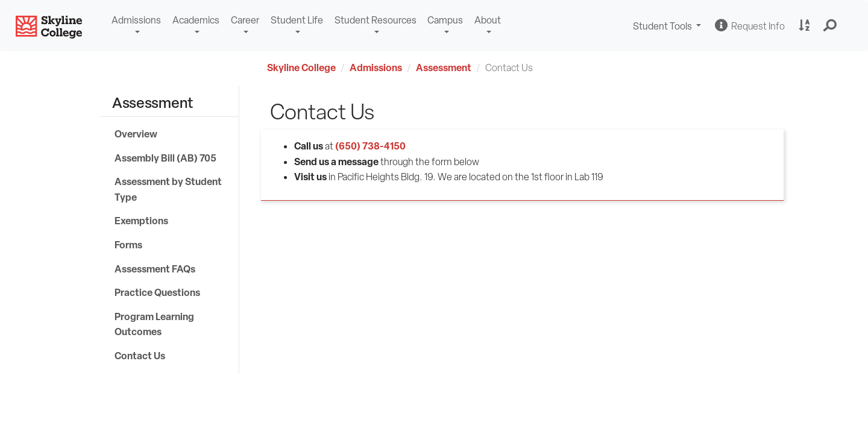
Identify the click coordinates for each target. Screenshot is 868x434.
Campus (445, 20)
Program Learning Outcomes (154, 324)
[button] (830, 26)
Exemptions (141, 221)
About (488, 20)
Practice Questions (157, 292)
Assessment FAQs (155, 269)
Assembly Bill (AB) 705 (165, 158)
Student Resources (376, 20)
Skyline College (301, 68)
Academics (196, 20)
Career (245, 20)
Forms (128, 245)
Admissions (136, 20)
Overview (136, 134)
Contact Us (140, 356)
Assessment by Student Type (168, 189)
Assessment (444, 68)
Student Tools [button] (668, 27)
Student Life (297, 20)
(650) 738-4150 (370, 146)
